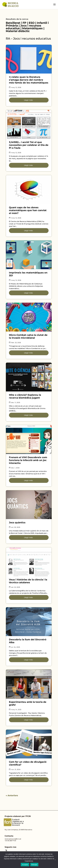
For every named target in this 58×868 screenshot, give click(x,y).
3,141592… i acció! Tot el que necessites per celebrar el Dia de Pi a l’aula (29, 145)
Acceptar (25, 865)
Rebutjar (34, 865)
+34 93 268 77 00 (10, 841)
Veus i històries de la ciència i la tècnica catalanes (28, 581)
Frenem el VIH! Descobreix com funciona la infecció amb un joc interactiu (28, 460)
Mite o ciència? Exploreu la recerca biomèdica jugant (25, 396)
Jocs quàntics (17, 523)
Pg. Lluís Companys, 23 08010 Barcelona (18, 830)
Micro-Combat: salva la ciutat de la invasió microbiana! (28, 336)
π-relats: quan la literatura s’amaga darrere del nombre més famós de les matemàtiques (29, 80)
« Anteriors (12, 795)
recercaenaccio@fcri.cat (13, 839)
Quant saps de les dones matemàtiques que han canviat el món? (28, 210)
